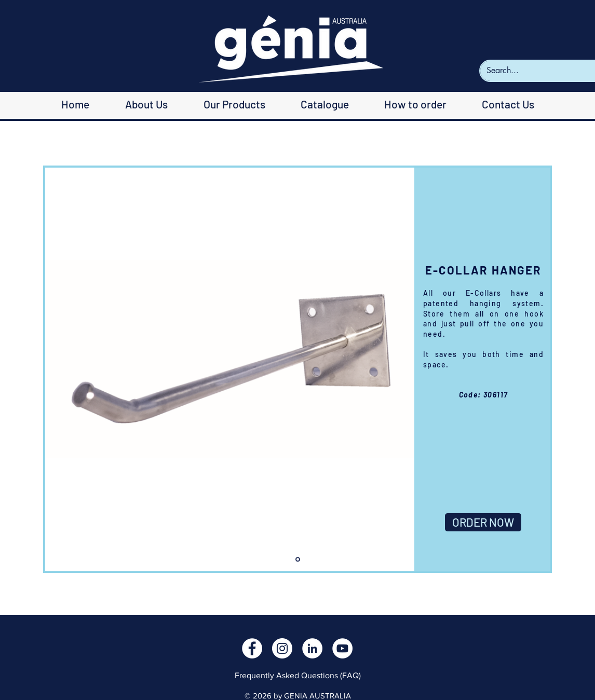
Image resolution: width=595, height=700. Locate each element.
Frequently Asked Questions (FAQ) (298, 675)
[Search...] (540, 71)
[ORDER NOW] (483, 522)
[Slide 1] (298, 560)
